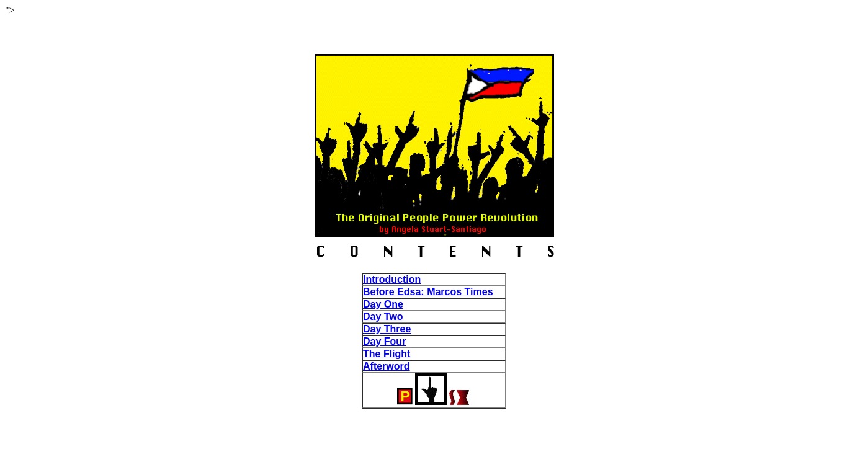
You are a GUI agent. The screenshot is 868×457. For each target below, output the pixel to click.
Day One (383, 304)
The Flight (387, 354)
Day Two (383, 317)
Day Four (384, 341)
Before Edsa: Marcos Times (428, 292)
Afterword (387, 366)
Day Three (387, 329)
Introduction (392, 279)
